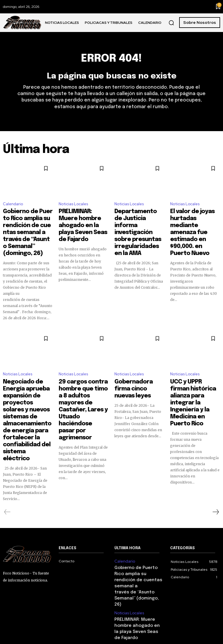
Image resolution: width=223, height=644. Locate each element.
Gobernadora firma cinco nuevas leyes (134, 374)
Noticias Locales (73, 206)
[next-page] (215, 463)
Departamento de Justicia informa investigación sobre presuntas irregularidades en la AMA (135, 226)
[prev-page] (7, 463)
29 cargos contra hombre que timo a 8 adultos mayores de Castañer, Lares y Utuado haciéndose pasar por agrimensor (81, 384)
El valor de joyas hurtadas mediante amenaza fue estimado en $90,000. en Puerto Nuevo (194, 224)
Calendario (13, 206)
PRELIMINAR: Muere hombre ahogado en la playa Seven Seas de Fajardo (82, 221)
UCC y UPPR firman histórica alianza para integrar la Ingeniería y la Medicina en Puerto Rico (195, 382)
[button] (171, 23)
